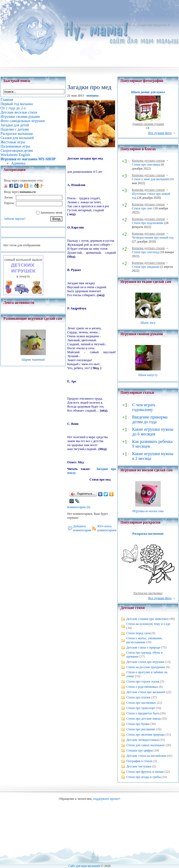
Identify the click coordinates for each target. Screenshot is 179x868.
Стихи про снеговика (146, 165)
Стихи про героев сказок (143, 681)
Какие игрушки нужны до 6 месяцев (153, 432)
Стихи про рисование (141, 729)
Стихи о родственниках (142, 687)
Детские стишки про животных (147, 619)
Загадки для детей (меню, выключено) (105, 25)
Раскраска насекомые (148, 534)
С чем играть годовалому (144, 407)
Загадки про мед (75, 29)
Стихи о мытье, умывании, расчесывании (144, 640)
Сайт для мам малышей (84, 866)
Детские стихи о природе (143, 647)
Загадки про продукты (151, 25)
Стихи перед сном (138, 633)
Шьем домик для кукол (148, 92)
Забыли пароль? (15, 219)
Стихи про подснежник (148, 223)
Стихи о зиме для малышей (150, 179)
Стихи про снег (142, 208)
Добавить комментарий (82, 528)
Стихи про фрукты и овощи (145, 772)
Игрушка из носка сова (148, 511)
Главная (69, 25)
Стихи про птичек (138, 697)
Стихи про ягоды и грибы (143, 777)
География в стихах (139, 761)
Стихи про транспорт (141, 708)
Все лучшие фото (160, 133)
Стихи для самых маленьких (145, 745)
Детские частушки (139, 766)
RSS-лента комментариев (107, 528)
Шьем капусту (148, 375)
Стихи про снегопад (145, 252)
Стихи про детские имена (143, 719)
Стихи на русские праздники (146, 667)
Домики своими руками (148, 124)
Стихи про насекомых (141, 703)
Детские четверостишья (142, 740)
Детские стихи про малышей (146, 692)
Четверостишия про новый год (152, 237)
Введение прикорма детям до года (150, 419)
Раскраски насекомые (148, 593)
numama (92, 96)
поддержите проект (106, 799)
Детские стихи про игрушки (145, 662)
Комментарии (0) (79, 507)
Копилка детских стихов (148, 161)
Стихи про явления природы (145, 735)
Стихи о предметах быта (143, 713)
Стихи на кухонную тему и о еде (148, 624)
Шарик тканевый (33, 360)
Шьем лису (148, 323)
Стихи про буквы (138, 724)
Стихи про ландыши (146, 267)
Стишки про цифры (139, 750)
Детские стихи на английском (146, 756)
